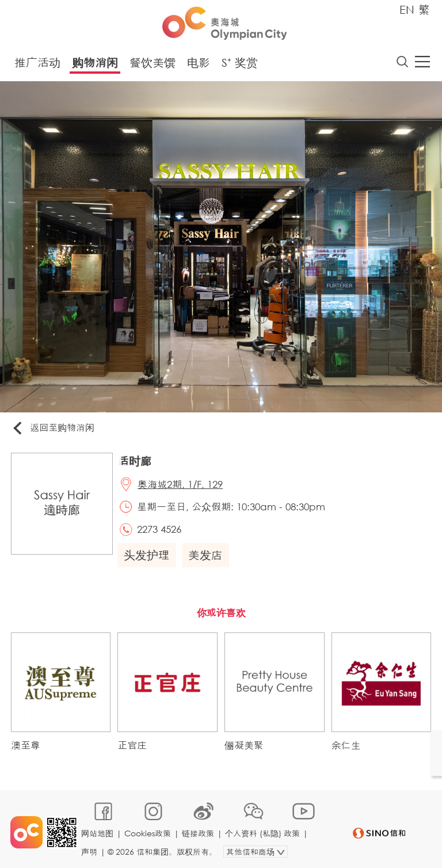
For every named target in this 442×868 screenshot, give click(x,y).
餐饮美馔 (153, 63)
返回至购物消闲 (54, 429)
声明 (90, 849)
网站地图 (98, 831)
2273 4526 (161, 531)
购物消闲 (95, 63)
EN (407, 10)
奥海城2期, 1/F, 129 (182, 485)
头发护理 (148, 558)
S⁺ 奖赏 (240, 63)
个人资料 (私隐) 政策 (263, 831)
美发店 (207, 558)
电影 (199, 63)
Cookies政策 (148, 831)
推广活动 (37, 63)
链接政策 (199, 831)
